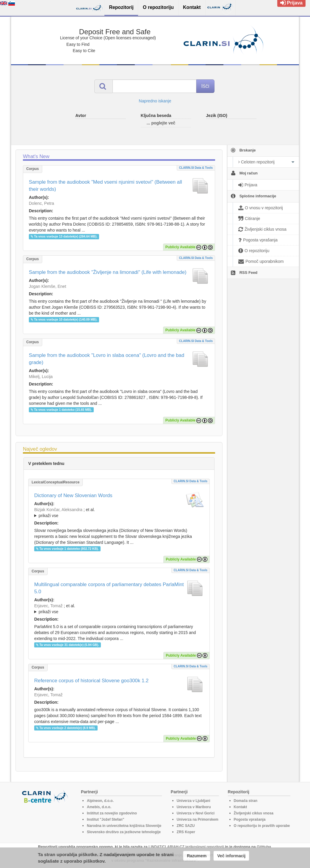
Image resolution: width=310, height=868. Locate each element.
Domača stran (246, 801)
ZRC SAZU (186, 826)
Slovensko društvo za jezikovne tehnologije (124, 832)
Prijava (291, 3)
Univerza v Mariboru (194, 807)
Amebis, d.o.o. (99, 807)
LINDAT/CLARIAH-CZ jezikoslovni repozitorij (186, 847)
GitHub (263, 847)
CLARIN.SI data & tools (196, 168)
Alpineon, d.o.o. (100, 801)
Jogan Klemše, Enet (47, 286)
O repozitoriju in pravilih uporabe (262, 826)
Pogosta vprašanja (250, 819)
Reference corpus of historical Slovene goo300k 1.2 (91, 681)
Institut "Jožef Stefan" (105, 819)
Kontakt (241, 807)
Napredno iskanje (155, 101)
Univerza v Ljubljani (194, 801)
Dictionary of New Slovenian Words (73, 495)
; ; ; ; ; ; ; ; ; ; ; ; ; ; (119, 513)
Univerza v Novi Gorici (196, 813)
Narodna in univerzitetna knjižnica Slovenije (124, 826)
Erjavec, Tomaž (48, 606)
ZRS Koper (186, 832)
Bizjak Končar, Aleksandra (58, 510)
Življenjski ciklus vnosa (254, 813)
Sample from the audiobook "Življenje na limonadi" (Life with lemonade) (108, 272)
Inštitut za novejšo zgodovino (112, 813)
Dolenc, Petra (42, 203)
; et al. (119, 513)
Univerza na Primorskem (198, 819)
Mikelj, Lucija (41, 377)
